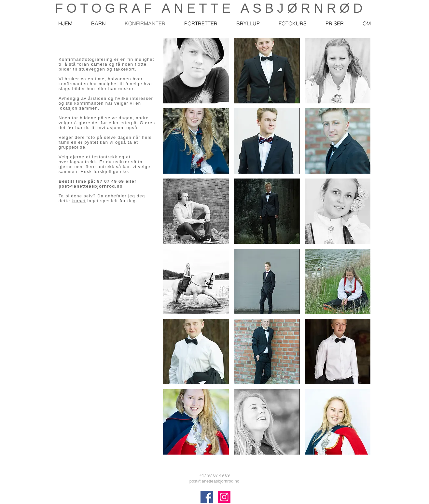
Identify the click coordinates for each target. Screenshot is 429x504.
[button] (196, 71)
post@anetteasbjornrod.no (91, 186)
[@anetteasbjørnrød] (207, 497)
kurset (79, 201)
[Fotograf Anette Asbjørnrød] (224, 497)
